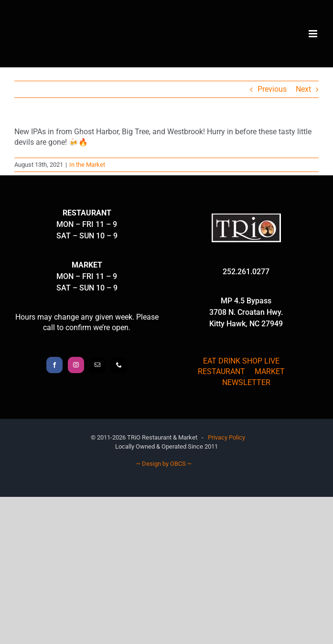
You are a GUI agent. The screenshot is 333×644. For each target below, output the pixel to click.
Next (303, 89)
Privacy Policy (226, 437)
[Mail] (97, 365)
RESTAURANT (221, 371)
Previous (272, 89)
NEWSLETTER (246, 382)
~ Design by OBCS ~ (164, 464)
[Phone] (119, 365)
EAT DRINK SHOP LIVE (241, 361)
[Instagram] (76, 365)
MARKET (270, 371)
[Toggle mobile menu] (314, 34)
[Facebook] (54, 365)
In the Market (87, 165)
